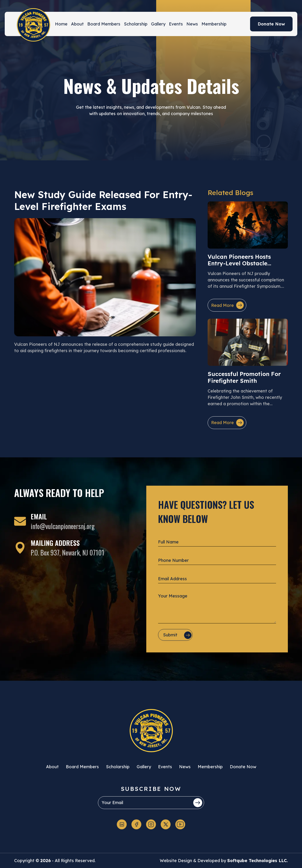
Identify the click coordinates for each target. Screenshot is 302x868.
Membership (214, 24)
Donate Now (271, 24)
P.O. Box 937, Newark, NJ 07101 (67, 553)
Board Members (104, 24)
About (77, 24)
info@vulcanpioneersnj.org (63, 526)
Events (176, 24)
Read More (227, 305)
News (192, 24)
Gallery (158, 24)
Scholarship (136, 24)
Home (61, 24)
